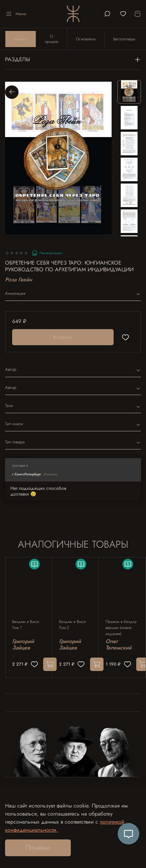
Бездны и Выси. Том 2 (73, 625)
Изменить (51, 474)
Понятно (38, 848)
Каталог (21, 39)
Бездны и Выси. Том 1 (26, 625)
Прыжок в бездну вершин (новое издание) (121, 628)
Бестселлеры (124, 39)
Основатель (86, 39)
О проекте (52, 39)
